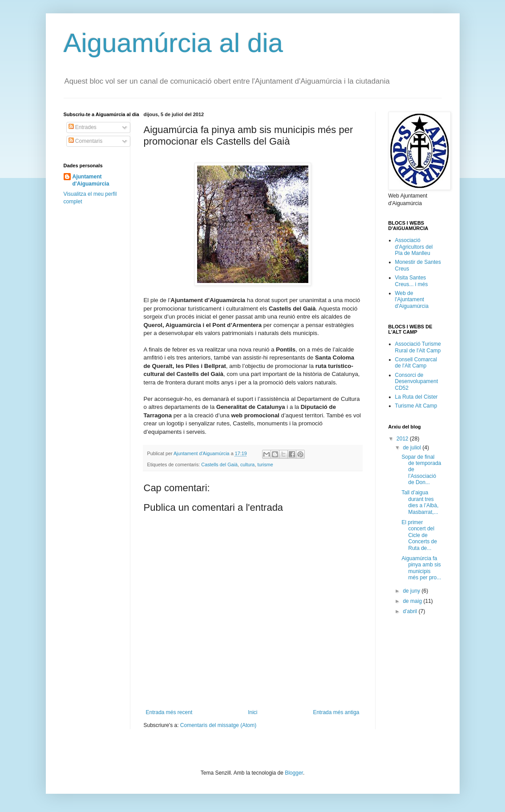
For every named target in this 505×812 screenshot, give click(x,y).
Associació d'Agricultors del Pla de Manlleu (414, 247)
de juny (412, 591)
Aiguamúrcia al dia (174, 43)
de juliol (412, 448)
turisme (265, 465)
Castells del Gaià (219, 465)
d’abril (410, 611)
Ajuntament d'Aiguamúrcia (91, 180)
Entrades (83, 127)
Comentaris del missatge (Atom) (218, 725)
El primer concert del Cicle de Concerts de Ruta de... (419, 535)
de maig (413, 601)
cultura (247, 465)
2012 (403, 439)
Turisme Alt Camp (416, 406)
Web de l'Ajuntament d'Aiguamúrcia (412, 300)
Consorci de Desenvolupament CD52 (417, 382)
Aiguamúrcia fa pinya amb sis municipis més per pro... (421, 568)
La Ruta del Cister (416, 397)
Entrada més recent (169, 712)
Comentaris (86, 141)
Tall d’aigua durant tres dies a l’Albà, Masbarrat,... (420, 502)
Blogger (294, 773)
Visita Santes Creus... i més (412, 281)
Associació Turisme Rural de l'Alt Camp (418, 347)
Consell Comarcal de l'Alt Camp (416, 363)
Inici (252, 712)
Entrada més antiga (336, 712)
